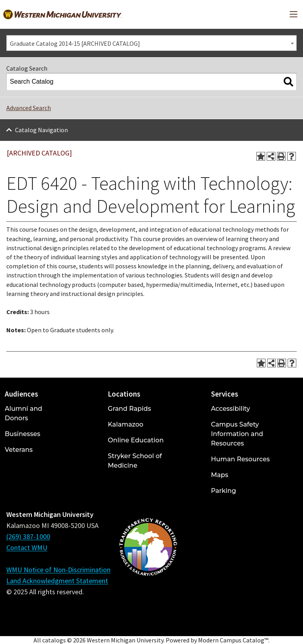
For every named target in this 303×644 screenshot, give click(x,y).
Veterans (19, 450)
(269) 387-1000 (28, 536)
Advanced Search (29, 108)
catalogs (54, 640)
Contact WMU (27, 548)
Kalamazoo (125, 424)
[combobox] (151, 43)
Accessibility (231, 409)
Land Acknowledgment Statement (57, 581)
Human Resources (240, 459)
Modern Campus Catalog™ (233, 640)
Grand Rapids (129, 409)
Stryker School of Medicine (135, 461)
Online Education (136, 440)
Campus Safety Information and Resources (237, 434)
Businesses (22, 434)
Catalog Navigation (41, 130)
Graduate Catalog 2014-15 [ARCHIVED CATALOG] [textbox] (75, 43)
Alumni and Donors (23, 413)
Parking (224, 491)
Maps (220, 475)
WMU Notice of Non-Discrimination (58, 570)
